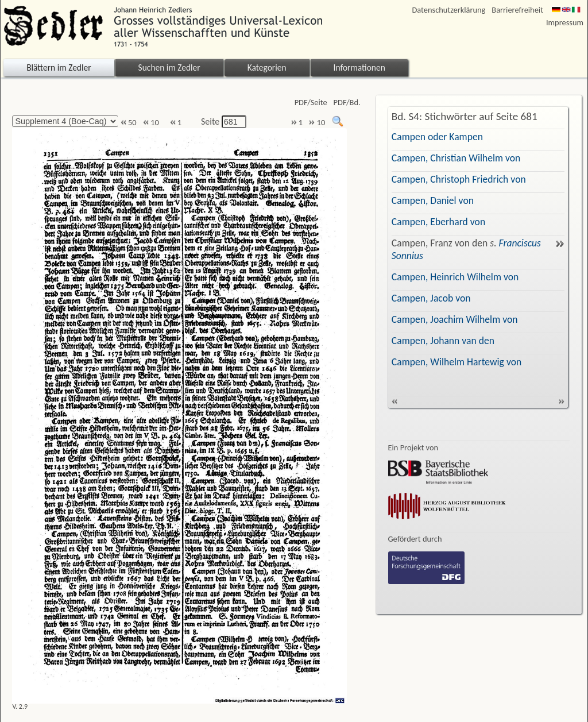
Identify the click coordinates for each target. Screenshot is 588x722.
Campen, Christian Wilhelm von (456, 158)
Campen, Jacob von (431, 298)
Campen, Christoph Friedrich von (459, 179)
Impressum (565, 23)
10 (151, 123)
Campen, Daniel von (433, 200)
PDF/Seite (311, 103)
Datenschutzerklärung (449, 10)
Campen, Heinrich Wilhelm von (455, 277)
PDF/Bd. (347, 103)
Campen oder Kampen (437, 137)
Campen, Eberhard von (438, 222)
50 (129, 123)
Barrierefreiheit (517, 10)
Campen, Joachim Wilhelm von (455, 319)
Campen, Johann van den (443, 341)
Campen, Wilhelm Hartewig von (457, 362)
